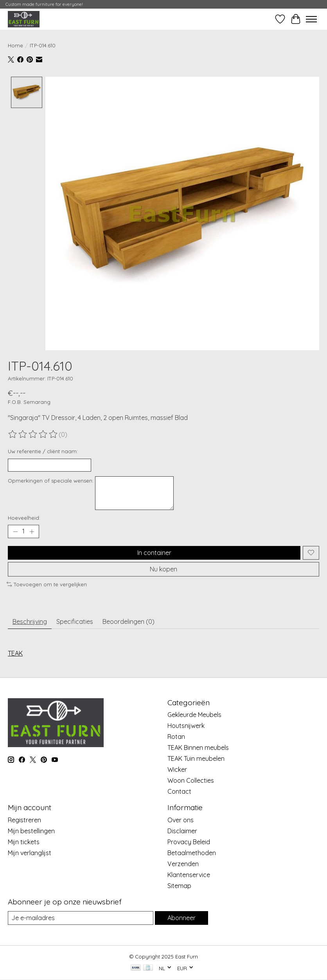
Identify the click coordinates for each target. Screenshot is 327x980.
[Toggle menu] (311, 19)
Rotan (176, 737)
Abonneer (181, 918)
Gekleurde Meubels (194, 715)
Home (15, 45)
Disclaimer (182, 831)
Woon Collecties (191, 780)
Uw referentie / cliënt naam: (43, 451)
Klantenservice (189, 875)
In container (154, 553)
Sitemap (179, 886)
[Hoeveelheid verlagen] (15, 531)
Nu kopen (163, 569)
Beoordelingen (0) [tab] (128, 622)
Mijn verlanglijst (30, 853)
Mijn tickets (24, 842)
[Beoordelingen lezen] (33, 434)
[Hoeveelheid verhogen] (32, 531)
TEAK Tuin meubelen (196, 758)
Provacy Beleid (189, 842)
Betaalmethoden (192, 853)
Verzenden (183, 864)
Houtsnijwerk (186, 726)
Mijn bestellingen (31, 831)
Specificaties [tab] (75, 622)
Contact (179, 791)
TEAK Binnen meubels (198, 748)
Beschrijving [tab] (30, 622)
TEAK (15, 653)
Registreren (24, 820)
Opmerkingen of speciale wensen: (51, 481)
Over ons (181, 820)
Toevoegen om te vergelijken (47, 584)
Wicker (177, 769)
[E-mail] (81, 918)
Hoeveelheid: (24, 518)
